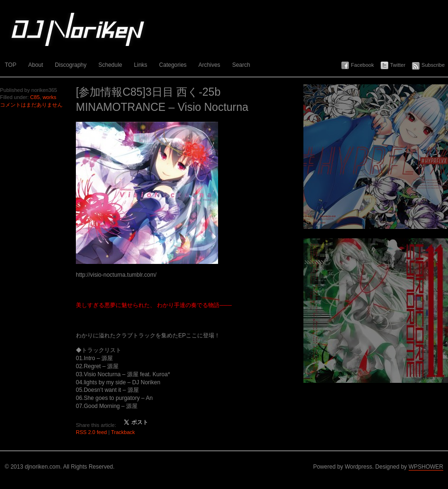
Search (241, 65)
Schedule (110, 65)
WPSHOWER (426, 467)
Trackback (123, 432)
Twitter (398, 65)
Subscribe (433, 65)
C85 (35, 97)
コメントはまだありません (31, 105)
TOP (10, 65)
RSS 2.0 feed (91, 432)
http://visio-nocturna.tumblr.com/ (116, 275)
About (35, 65)
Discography (71, 65)
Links (141, 65)
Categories (173, 65)
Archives (210, 65)
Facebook (362, 65)
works (50, 97)
